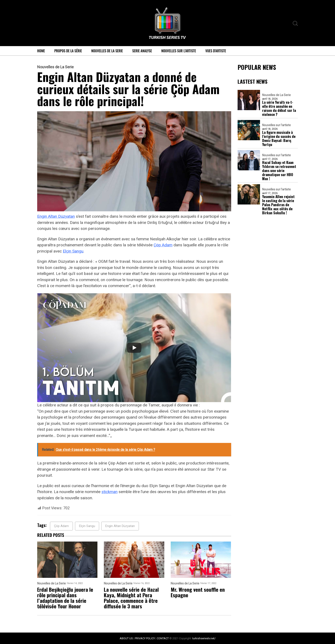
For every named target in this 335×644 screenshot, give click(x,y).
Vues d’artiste (216, 51)
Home (41, 51)
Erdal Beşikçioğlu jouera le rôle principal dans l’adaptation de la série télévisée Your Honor (65, 598)
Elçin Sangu (73, 251)
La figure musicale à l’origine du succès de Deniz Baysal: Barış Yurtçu (279, 138)
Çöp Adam (163, 245)
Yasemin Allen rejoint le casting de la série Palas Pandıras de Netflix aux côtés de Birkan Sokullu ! (278, 205)
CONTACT (163, 638)
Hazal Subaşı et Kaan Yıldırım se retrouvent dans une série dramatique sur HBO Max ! (279, 170)
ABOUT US (126, 638)
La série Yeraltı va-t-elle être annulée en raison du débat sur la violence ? (279, 108)
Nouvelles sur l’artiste (179, 51)
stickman (109, 492)
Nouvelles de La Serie (107, 51)
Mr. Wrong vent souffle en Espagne (198, 592)
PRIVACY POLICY (145, 638)
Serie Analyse (142, 51)
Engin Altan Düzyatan (56, 216)
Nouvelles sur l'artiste (276, 125)
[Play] (134, 348)
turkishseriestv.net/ (204, 638)
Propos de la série (68, 51)
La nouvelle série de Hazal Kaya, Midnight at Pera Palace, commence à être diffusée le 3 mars (131, 598)
